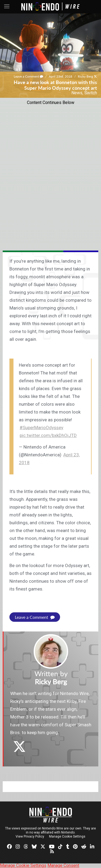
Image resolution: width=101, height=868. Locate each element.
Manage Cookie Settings (67, 836)
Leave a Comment (28, 76)
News (77, 93)
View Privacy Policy (30, 836)
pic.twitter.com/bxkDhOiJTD (48, 435)
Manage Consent (63, 865)
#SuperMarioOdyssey (41, 428)
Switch (91, 93)
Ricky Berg (85, 76)
